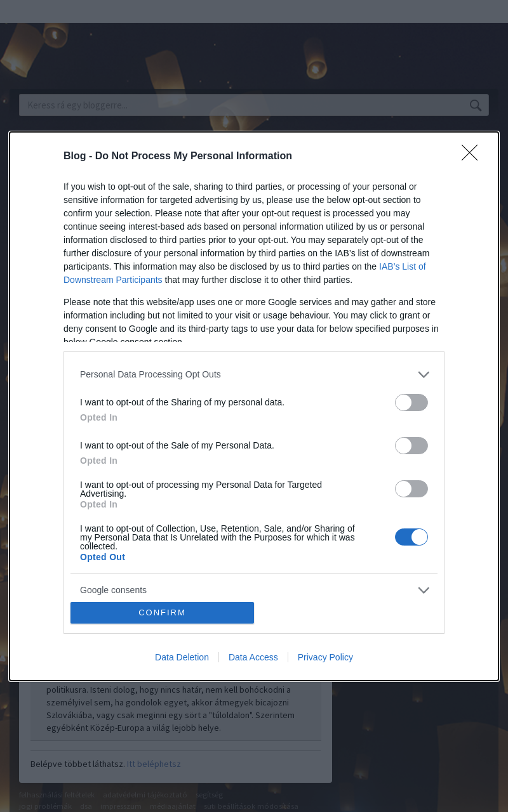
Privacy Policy (325, 657)
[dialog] (254, 406)
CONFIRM (162, 612)
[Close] (474, 157)
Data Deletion (182, 657)
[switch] (411, 403)
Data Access (253, 657)
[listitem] (254, 375)
